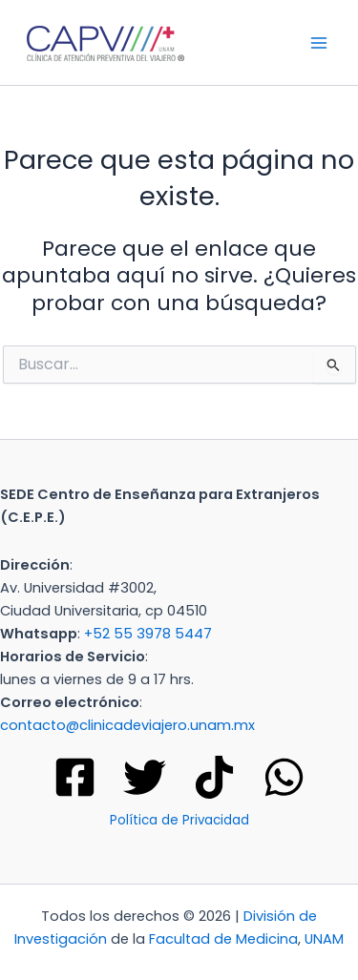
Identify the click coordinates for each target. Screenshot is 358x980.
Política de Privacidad (179, 820)
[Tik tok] (214, 777)
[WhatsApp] (284, 777)
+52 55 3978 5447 (148, 634)
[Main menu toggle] (319, 43)
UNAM (324, 939)
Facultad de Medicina (223, 939)
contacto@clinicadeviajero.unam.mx (127, 725)
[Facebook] (75, 777)
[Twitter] (145, 777)
